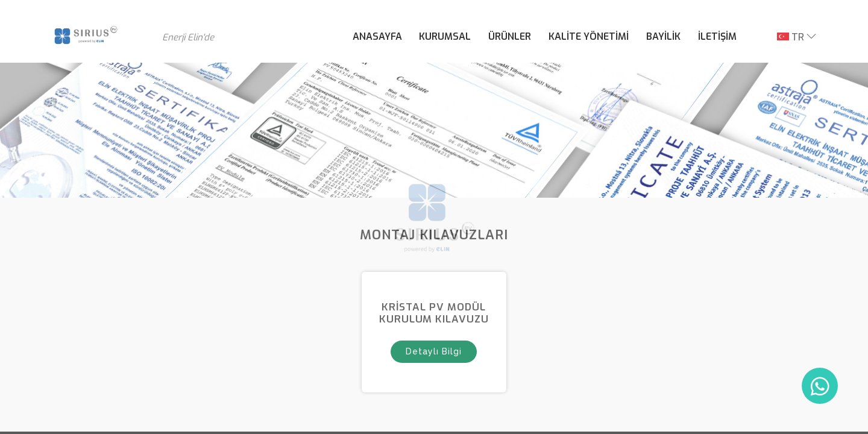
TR (791, 37)
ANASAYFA (377, 36)
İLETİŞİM (717, 36)
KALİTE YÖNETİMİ (589, 36)
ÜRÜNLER (510, 36)
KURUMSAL (445, 36)
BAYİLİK (663, 36)
